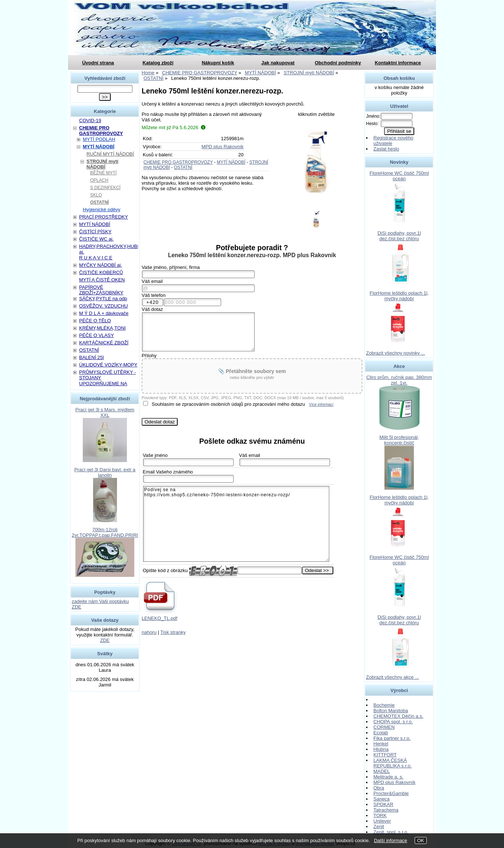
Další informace (390, 840)
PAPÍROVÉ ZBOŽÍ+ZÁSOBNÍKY (101, 290)
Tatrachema (386, 810)
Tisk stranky (173, 632)
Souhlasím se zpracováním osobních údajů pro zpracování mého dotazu (228, 404)
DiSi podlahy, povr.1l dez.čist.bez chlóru (399, 236)
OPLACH (99, 180)
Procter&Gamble (391, 793)
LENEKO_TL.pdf (159, 618)
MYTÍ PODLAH (99, 139)
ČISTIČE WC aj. (96, 239)
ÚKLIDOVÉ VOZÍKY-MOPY (108, 365)
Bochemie (384, 705)
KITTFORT (385, 755)
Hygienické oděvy (102, 210)
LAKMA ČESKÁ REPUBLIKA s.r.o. (393, 763)
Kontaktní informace (398, 63)
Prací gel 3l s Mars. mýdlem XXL (105, 412)
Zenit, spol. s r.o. (391, 832)
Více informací (321, 405)
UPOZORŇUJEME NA (103, 384)
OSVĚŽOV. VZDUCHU (103, 306)
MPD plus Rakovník (223, 147)
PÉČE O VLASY (97, 335)
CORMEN (384, 727)
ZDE (105, 640)
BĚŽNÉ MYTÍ (103, 173)
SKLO (96, 195)
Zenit (379, 826)
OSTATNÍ (183, 167)
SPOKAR (383, 804)
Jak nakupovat (278, 63)
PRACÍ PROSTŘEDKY (104, 217)
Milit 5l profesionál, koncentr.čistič (399, 440)
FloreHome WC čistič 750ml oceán (399, 176)
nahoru (149, 632)
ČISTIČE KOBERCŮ (101, 272)
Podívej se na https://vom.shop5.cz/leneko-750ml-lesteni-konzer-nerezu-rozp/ (236, 524)
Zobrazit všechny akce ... (393, 677)
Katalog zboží (158, 63)
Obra (379, 788)
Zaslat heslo (386, 149)
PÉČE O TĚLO (95, 321)
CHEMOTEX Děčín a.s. (398, 716)
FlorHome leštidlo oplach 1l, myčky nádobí (399, 296)
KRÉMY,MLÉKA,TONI (102, 328)
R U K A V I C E (96, 258)
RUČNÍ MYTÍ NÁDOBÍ (110, 154)
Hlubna (381, 749)
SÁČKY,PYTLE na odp (103, 299)
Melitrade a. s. (388, 777)
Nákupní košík (218, 63)
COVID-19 (90, 120)
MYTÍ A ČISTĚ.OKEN (102, 280)
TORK (380, 815)
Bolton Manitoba (391, 711)
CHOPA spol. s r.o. (393, 722)
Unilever (382, 821)
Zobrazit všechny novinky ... (395, 353)
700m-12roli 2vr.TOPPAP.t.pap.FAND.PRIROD (108, 532)
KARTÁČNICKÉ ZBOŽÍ (104, 343)
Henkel (381, 744)
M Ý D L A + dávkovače (104, 313)
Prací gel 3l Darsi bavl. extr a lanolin (105, 472)
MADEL (382, 771)
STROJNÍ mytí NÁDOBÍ (102, 164)
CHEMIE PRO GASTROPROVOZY (178, 162)
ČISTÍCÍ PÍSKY (95, 232)
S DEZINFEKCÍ (105, 188)
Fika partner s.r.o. (392, 738)
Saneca (381, 799)
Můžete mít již (174, 127)
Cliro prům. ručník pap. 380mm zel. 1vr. (399, 380)
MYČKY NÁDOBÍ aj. (101, 265)
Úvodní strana (98, 63)
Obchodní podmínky (338, 63)
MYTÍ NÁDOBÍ (231, 162)
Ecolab (381, 733)
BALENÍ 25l (91, 357)
